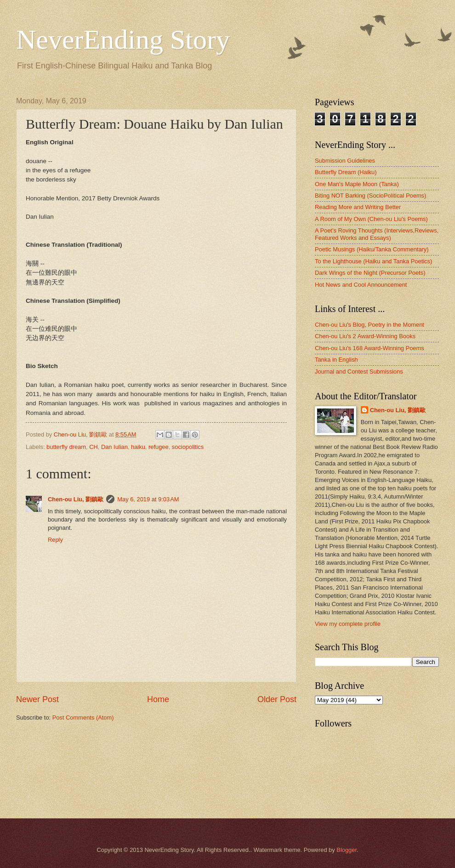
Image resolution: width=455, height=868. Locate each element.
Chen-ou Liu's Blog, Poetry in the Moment (370, 325)
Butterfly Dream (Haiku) (346, 172)
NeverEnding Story (123, 40)
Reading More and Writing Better (358, 207)
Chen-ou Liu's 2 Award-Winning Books (365, 336)
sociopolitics (188, 447)
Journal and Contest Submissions (359, 372)
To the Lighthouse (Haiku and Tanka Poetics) (373, 261)
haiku (138, 447)
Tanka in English (336, 360)
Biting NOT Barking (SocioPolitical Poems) (370, 196)
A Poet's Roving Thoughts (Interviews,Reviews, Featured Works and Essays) (377, 234)
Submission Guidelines (345, 161)
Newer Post (37, 699)
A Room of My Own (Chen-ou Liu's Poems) (371, 219)
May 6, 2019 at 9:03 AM (148, 499)
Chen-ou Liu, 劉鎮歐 (76, 499)
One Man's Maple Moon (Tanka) (357, 184)
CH (94, 447)
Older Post (277, 699)
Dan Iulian (114, 447)
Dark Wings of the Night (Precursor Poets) (370, 273)
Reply (55, 540)
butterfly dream (66, 447)
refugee (159, 447)
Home (158, 699)
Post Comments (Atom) (83, 718)
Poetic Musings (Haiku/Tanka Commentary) (372, 249)
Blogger (347, 850)
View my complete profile (348, 624)
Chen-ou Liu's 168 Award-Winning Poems (370, 348)
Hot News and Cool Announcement (361, 285)
